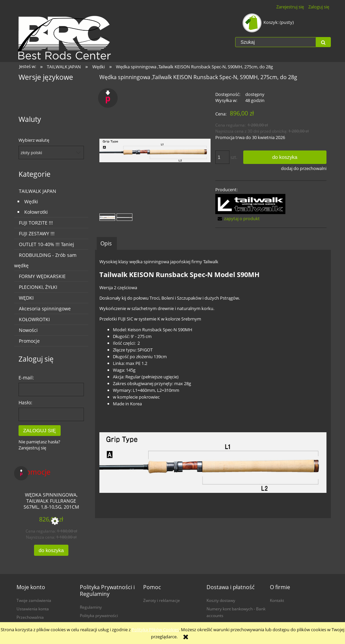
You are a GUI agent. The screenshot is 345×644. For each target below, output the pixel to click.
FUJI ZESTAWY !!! (37, 233)
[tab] (107, 243)
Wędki (31, 201)
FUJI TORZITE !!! (36, 223)
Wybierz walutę (34, 140)
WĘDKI (26, 298)
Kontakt (277, 600)
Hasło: (25, 402)
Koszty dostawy (221, 600)
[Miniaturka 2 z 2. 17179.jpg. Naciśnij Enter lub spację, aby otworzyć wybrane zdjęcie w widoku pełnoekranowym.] (124, 217)
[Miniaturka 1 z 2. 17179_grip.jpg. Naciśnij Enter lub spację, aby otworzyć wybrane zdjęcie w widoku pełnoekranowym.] (107, 217)
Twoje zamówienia (34, 600)
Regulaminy (91, 607)
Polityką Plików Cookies (155, 630)
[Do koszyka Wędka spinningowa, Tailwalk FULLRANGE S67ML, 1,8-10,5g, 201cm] (51, 550)
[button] (238, 218)
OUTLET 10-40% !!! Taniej (46, 244)
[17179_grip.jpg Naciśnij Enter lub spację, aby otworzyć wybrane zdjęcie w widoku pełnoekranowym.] (155, 151)
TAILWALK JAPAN (38, 191)
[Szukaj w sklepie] (276, 42)
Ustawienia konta (33, 609)
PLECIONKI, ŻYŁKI (38, 287)
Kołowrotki (36, 212)
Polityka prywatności (99, 615)
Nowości (28, 330)
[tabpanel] (213, 384)
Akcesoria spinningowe (45, 309)
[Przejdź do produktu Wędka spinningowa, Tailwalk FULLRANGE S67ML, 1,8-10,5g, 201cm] (51, 500)
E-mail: (26, 378)
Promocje (29, 341)
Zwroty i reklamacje (162, 600)
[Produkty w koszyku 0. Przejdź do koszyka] (269, 22)
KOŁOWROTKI (34, 319)
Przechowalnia (30, 617)
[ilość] (222, 157)
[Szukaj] (323, 42)
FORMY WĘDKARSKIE (42, 276)
